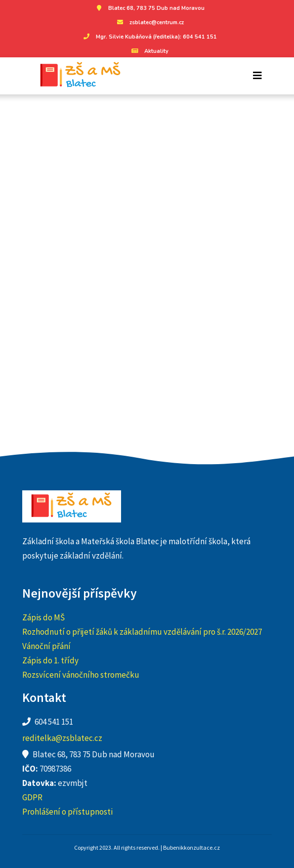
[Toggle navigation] (257, 76)
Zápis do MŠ (43, 617)
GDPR (32, 797)
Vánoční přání (46, 646)
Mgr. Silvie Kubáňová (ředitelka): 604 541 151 (149, 37)
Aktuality (149, 51)
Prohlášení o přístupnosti (67, 812)
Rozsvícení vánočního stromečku (81, 675)
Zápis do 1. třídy (50, 660)
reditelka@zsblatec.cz (62, 738)
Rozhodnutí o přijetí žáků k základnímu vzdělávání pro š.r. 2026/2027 (142, 632)
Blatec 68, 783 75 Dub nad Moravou (149, 8)
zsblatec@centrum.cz (149, 22)
